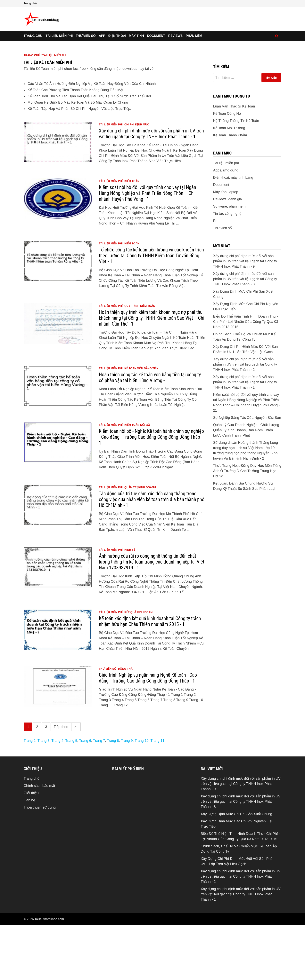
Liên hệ (29, 855)
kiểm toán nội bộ (137, 479)
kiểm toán (132, 236)
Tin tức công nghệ (227, 268)
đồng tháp (126, 723)
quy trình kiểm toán (140, 360)
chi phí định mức (137, 179)
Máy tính (136, 36)
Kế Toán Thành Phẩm (230, 190)
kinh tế (130, 604)
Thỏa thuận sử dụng (40, 862)
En (215, 275)
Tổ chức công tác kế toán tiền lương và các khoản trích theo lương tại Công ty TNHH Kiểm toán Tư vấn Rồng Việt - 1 (151, 310)
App (102, 36)
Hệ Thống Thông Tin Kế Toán (236, 175)
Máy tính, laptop (226, 247)
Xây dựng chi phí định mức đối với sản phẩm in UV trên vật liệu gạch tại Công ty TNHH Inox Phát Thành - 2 (245, 419)
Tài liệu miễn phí (59, 36)
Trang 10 (142, 795)
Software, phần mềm (229, 261)
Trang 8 (113, 795)
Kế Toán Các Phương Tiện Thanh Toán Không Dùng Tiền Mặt (75, 145)
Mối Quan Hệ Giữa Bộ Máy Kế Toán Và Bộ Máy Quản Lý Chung (78, 157)
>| (76, 781)
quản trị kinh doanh (140, 542)
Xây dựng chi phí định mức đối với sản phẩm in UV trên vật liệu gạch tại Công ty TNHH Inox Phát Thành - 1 (151, 188)
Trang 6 (85, 795)
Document (156, 36)
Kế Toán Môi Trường (229, 183)
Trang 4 (57, 795)
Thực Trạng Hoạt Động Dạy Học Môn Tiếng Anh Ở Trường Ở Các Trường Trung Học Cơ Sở (247, 526)
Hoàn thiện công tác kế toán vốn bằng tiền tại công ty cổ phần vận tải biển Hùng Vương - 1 (150, 432)
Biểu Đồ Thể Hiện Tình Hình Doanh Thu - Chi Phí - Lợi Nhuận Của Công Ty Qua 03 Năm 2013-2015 (246, 376)
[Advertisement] (152, 70)
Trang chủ (30, 3)
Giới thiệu (31, 848)
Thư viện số (86, 36)
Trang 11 (157, 795)
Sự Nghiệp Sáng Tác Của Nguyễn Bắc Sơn (247, 472)
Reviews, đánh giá (227, 254)
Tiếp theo (61, 781)
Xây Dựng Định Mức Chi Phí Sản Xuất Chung (236, 869)
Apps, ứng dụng (226, 225)
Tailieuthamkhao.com (49, 974)
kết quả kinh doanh (139, 667)
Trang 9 (127, 795)
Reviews (176, 36)
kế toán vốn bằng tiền (141, 423)
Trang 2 (30, 795)
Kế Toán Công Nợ (227, 168)
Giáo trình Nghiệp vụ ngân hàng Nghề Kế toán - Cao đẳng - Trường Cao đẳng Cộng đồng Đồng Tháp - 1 (148, 733)
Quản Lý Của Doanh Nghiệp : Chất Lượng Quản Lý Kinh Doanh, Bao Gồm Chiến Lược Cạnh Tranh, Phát (246, 485)
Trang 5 (71, 795)
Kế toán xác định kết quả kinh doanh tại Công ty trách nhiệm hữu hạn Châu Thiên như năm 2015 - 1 (150, 676)
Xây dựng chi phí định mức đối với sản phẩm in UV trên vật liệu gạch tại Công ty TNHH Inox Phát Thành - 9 (245, 316)
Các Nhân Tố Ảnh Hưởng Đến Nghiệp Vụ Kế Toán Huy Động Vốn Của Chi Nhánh (92, 138)
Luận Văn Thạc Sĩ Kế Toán (234, 161)
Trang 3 (43, 795)
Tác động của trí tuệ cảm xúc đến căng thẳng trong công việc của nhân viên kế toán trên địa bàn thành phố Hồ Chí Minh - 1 (152, 554)
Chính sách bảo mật (39, 840)
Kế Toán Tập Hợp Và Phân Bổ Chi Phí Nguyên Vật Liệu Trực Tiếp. (79, 163)
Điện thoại (117, 36)
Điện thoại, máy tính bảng (233, 232)
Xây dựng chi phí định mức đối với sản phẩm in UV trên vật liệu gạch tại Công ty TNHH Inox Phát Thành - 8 (245, 334)
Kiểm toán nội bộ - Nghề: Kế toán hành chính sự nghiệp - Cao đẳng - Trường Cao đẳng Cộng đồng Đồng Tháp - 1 (151, 492)
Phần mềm (194, 36)
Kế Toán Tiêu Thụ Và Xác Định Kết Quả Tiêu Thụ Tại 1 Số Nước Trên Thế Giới (89, 151)
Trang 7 (99, 795)
